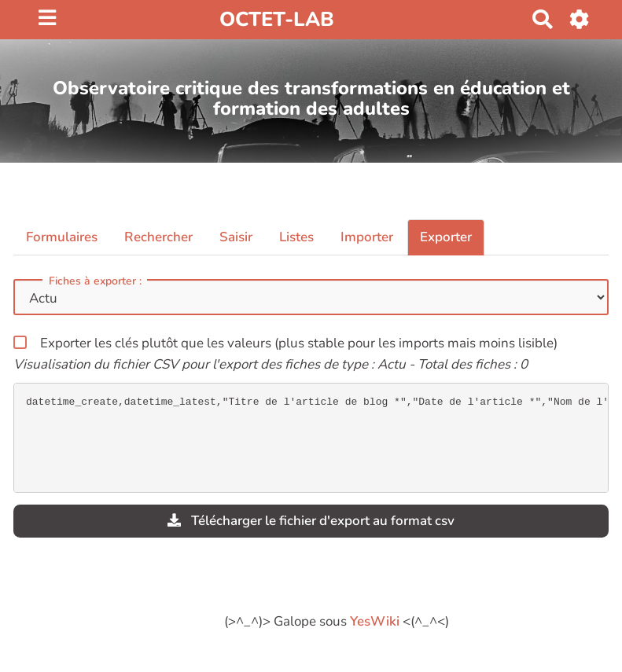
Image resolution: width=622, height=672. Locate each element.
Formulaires (62, 237)
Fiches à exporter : (95, 281)
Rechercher (158, 237)
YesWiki (375, 621)
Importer (367, 237)
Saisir (236, 237)
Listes (296, 237)
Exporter (446, 237)
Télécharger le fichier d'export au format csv (311, 521)
